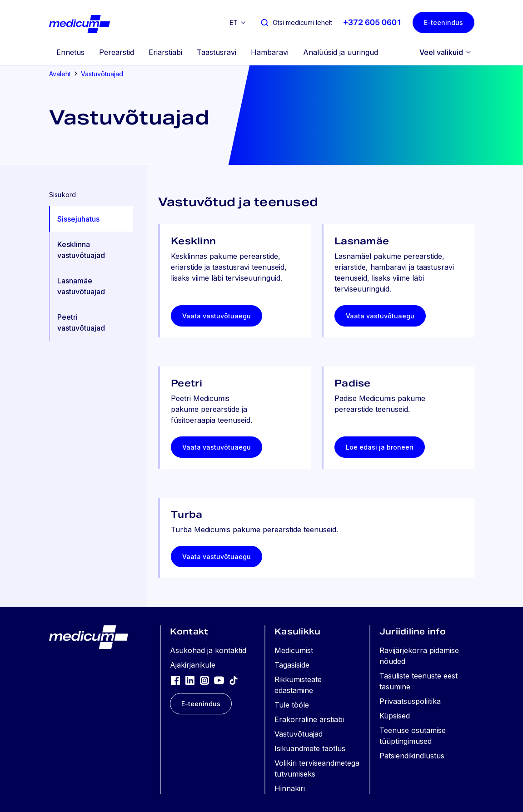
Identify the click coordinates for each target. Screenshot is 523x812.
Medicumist (294, 650)
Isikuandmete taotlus (310, 748)
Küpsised (395, 716)
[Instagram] (204, 680)
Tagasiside (292, 665)
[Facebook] (175, 680)
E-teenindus (443, 22)
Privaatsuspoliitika (410, 701)
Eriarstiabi (165, 52)
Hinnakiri (290, 788)
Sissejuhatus (78, 219)
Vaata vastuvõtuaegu (217, 316)
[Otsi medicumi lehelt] (296, 22)
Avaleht (60, 74)
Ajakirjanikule (193, 665)
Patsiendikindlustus (412, 756)
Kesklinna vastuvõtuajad (81, 250)
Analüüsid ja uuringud (341, 52)
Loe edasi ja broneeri (380, 447)
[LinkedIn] (190, 680)
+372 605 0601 (372, 22)
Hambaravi (270, 52)
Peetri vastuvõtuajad (81, 322)
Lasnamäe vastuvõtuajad (81, 286)
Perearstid (117, 52)
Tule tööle (292, 705)
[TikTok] (234, 680)
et (234, 22)
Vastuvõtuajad (102, 74)
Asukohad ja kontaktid (208, 650)
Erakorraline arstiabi (309, 719)
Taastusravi (217, 52)
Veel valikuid (441, 52)
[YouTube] (219, 680)
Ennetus (70, 52)
